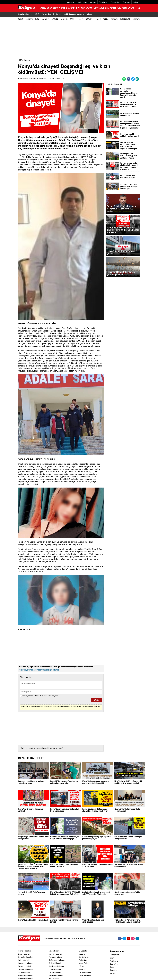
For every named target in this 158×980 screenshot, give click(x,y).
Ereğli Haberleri (24, 954)
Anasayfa (71, 2)
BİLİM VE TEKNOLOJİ (113, 8)
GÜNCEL (43, 8)
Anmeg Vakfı (114, 955)
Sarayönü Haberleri (26, 978)
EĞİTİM (76, 8)
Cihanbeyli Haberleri (26, 969)
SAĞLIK (101, 8)
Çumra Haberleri (24, 966)
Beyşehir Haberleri (25, 957)
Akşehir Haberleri (55, 954)
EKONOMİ (57, 8)
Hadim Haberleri (55, 972)
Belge (112, 967)
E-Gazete (126, 2)
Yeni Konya (114, 961)
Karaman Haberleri (56, 975)
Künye (81, 966)
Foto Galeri (103, 2)
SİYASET (69, 8)
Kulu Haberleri (23, 960)
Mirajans (113, 973)
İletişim (136, 2)
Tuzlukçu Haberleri (56, 957)
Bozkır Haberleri (55, 969)
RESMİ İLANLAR (128, 8)
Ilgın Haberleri (54, 951)
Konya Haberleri (24, 951)
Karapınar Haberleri (26, 963)
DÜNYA (82, 8)
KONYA (49, 8)
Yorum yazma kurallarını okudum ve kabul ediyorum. (41, 696)
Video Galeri (115, 2)
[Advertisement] (151, 55)
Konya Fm (114, 964)
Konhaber (113, 970)
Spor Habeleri (54, 978)
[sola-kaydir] (31, 14)
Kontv (112, 958)
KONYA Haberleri (24, 60)
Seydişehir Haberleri (56, 966)
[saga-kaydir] (33, 14)
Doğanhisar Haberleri (57, 960)
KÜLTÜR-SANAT (92, 8)
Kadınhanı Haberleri (26, 975)
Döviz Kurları (82, 2)
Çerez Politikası (85, 975)
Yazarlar (93, 2)
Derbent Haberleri (56, 963)
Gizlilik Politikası (85, 972)
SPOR (63, 8)
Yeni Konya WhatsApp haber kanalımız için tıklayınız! (39, 670)
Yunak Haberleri (24, 972)
